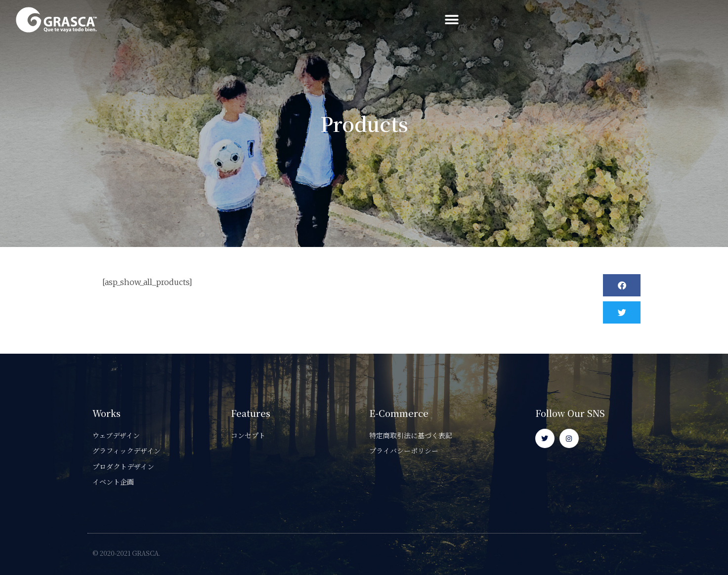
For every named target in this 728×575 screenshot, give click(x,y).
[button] (702, 20)
